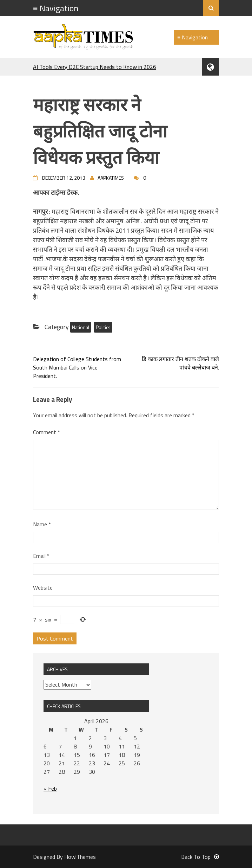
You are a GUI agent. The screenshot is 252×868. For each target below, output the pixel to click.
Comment (47, 432)
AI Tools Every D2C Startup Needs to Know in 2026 (95, 67)
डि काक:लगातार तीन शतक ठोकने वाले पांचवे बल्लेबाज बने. (180, 363)
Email (41, 556)
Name (42, 524)
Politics (103, 327)
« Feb (50, 789)
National (81, 327)
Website (43, 587)
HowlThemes (80, 857)
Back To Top (200, 857)
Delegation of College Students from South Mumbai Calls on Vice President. (77, 367)
